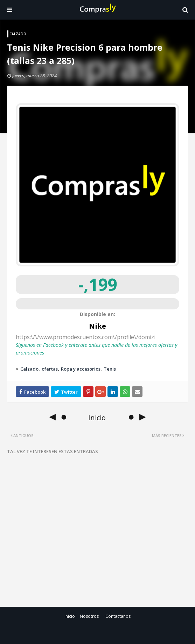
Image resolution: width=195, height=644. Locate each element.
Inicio (70, 616)
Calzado (29, 369)
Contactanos (118, 616)
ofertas (50, 369)
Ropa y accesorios (81, 369)
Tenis (110, 369)
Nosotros (89, 616)
